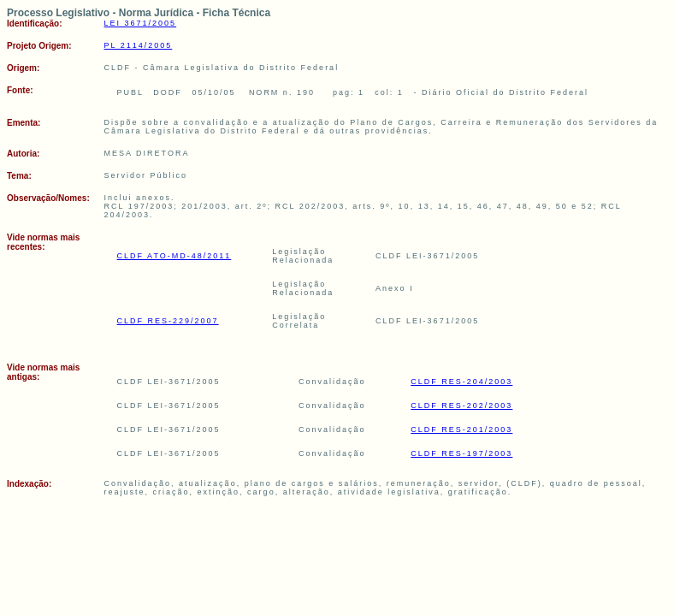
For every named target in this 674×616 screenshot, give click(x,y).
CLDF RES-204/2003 (461, 382)
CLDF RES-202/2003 (461, 406)
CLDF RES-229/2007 (168, 321)
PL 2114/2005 (139, 45)
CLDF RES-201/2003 (461, 429)
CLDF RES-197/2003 (461, 453)
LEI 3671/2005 (141, 23)
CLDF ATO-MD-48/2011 (174, 256)
